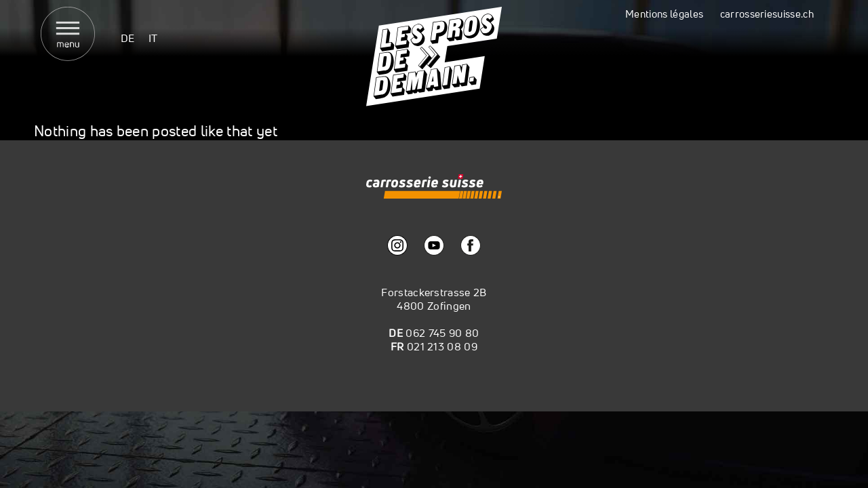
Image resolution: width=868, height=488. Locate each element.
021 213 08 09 (442, 346)
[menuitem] (128, 38)
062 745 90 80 (442, 333)
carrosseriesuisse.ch (767, 14)
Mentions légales (664, 14)
